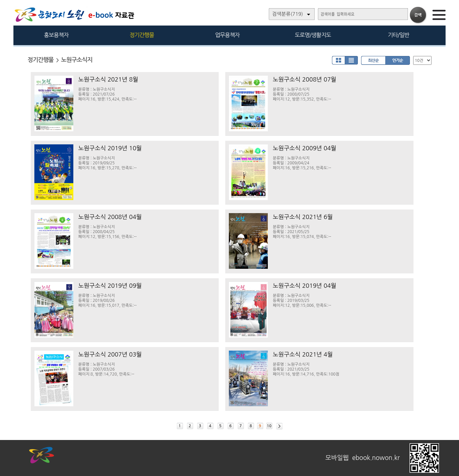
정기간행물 (142, 35)
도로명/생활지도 (313, 35)
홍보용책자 (56, 35)
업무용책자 (227, 35)
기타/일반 (398, 35)
